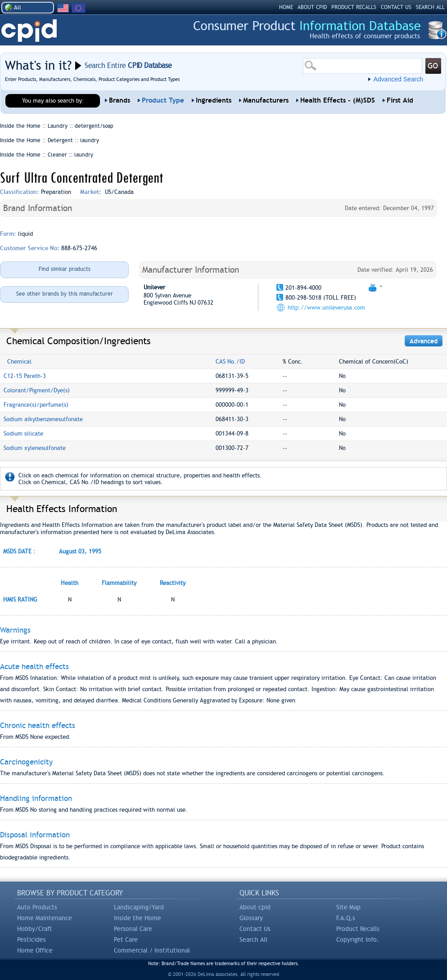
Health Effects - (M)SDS (338, 100)
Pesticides (32, 940)
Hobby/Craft (35, 929)
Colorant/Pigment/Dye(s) (37, 390)
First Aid (400, 100)
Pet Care (126, 940)
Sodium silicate (23, 434)
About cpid (255, 907)
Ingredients (214, 100)
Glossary (251, 918)
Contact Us (255, 929)
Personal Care (133, 929)
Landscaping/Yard (139, 907)
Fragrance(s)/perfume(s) (36, 405)
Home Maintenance (45, 918)
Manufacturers (266, 100)
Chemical (19, 362)
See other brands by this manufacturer (65, 294)
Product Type (163, 100)
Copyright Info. (358, 940)
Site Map (348, 907)
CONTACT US (396, 7)
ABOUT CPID (312, 7)
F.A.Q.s (346, 918)
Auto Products (37, 907)
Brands (120, 100)
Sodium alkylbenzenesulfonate (43, 419)
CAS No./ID (230, 362)
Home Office (35, 950)
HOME (286, 7)
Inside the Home (138, 918)
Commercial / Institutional (152, 950)
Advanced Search (398, 79)
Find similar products (65, 269)
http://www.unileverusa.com (326, 308)
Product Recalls (358, 929)
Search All (253, 940)
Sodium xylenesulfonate (35, 448)
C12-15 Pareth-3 (25, 376)
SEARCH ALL (430, 7)
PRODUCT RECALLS (354, 7)
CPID (29, 31)
